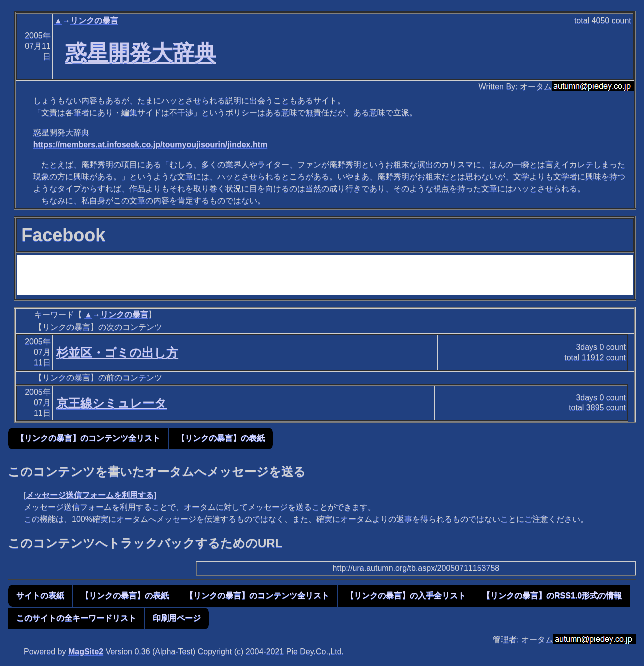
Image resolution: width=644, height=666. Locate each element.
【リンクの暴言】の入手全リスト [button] (406, 596)
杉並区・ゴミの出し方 (117, 353)
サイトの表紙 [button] (40, 596)
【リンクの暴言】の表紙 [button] (221, 438)
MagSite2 (86, 652)
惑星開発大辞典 (141, 53)
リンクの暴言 (94, 21)
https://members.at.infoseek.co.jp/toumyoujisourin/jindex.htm (151, 145)
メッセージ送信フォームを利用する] (91, 495)
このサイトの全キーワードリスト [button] (76, 618)
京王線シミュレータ (112, 403)
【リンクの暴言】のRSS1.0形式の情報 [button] (552, 596)
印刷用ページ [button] (177, 618)
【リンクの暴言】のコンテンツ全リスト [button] (88, 438)
